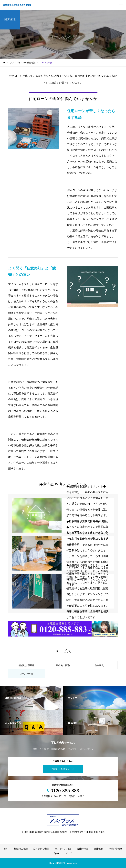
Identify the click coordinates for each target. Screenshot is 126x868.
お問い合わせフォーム (63, 769)
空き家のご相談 (41, 849)
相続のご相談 (21, 849)
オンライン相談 (63, 849)
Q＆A (57, 853)
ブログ (69, 853)
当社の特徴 (82, 849)
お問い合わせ (115, 849)
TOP (6, 849)
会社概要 (98, 849)
